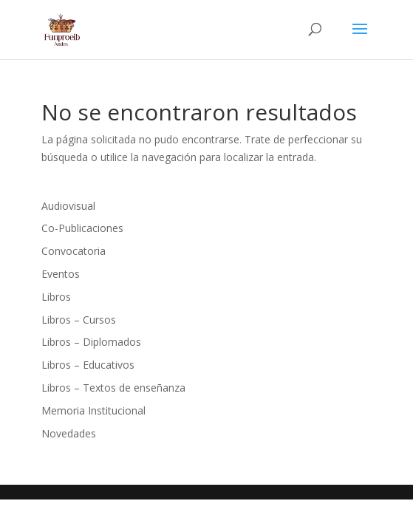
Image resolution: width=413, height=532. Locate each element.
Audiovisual (68, 206)
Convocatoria (74, 251)
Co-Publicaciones (82, 228)
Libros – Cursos (79, 320)
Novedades (69, 433)
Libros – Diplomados (91, 342)
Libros (56, 297)
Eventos (61, 274)
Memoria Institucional (93, 410)
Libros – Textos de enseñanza (113, 388)
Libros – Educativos (88, 365)
